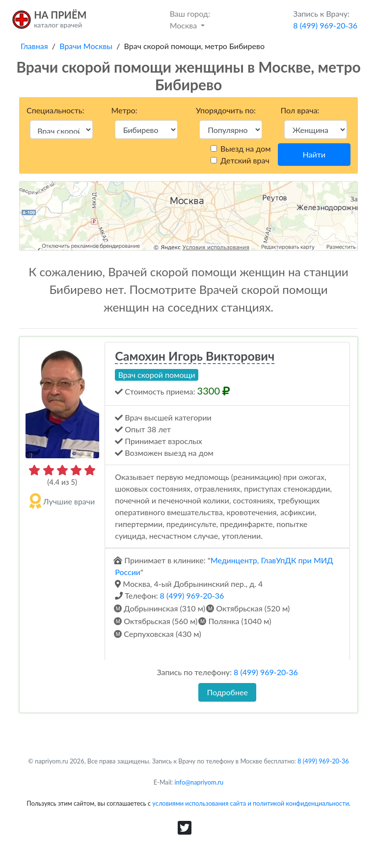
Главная (34, 46)
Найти (314, 154)
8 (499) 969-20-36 (192, 595)
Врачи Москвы (86, 46)
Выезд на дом (245, 148)
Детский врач (245, 160)
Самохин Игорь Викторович (195, 356)
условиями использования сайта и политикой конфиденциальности (250, 803)
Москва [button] (190, 19)
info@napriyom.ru (199, 782)
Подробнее (227, 692)
